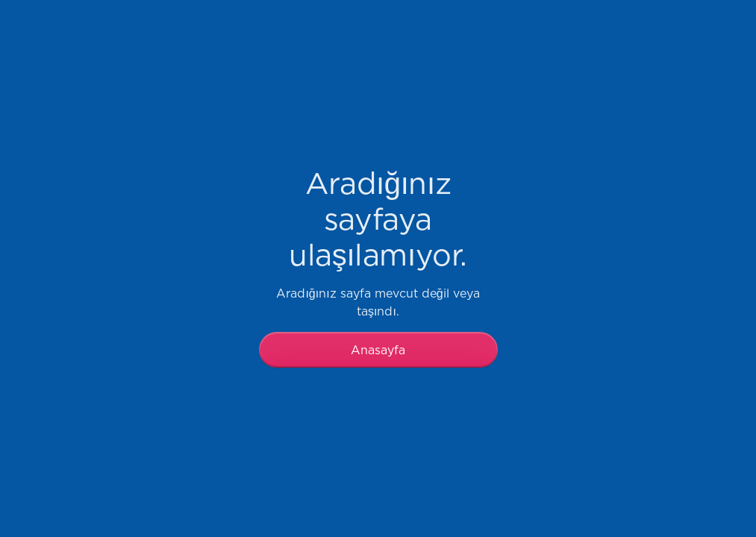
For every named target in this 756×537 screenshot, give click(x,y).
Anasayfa (378, 350)
